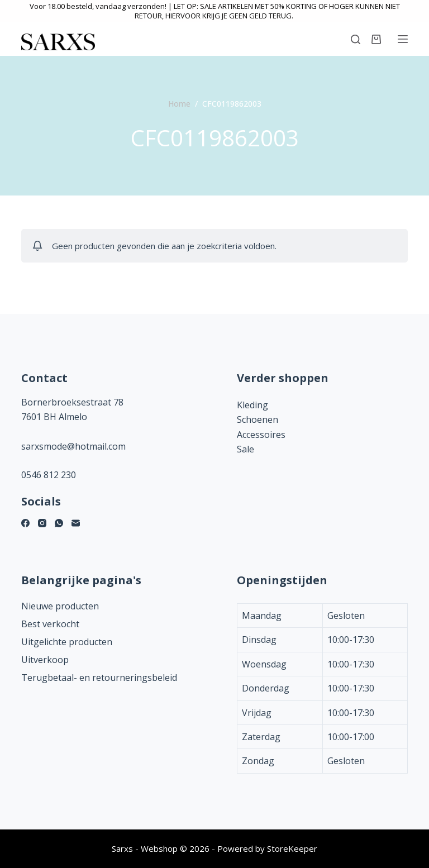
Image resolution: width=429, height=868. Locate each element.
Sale (246, 449)
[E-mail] (76, 523)
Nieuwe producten (60, 606)
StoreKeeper (292, 848)
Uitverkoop (45, 660)
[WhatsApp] (59, 523)
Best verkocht (50, 624)
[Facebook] (25, 523)
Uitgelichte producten (67, 642)
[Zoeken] (356, 39)
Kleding (252, 405)
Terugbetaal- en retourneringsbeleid (99, 678)
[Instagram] (42, 523)
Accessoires (261, 435)
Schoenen (258, 419)
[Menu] (403, 39)
